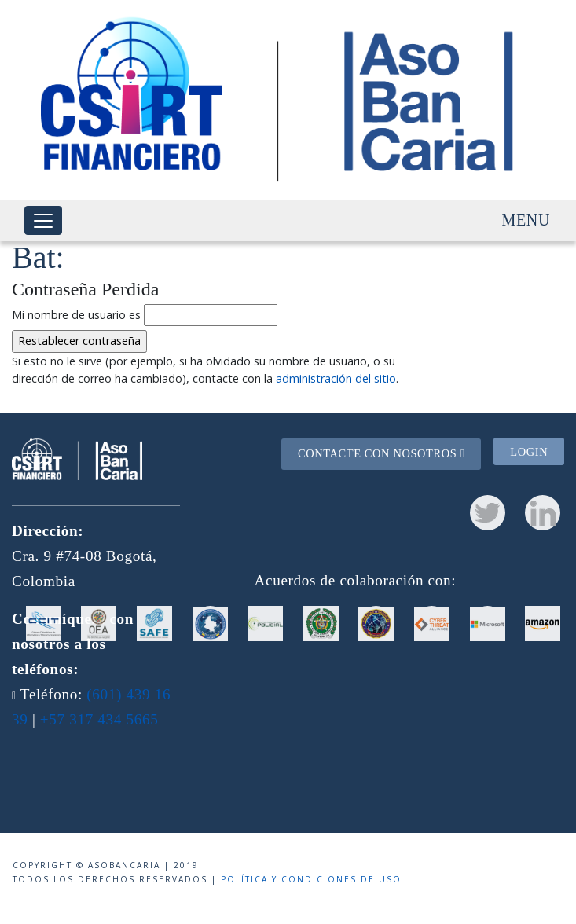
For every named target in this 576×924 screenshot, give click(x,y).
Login (529, 452)
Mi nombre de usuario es (76, 315)
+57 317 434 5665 (99, 719)
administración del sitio (336, 378)
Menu (526, 220)
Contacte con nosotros (382, 453)
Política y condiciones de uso (311, 879)
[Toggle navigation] (43, 220)
